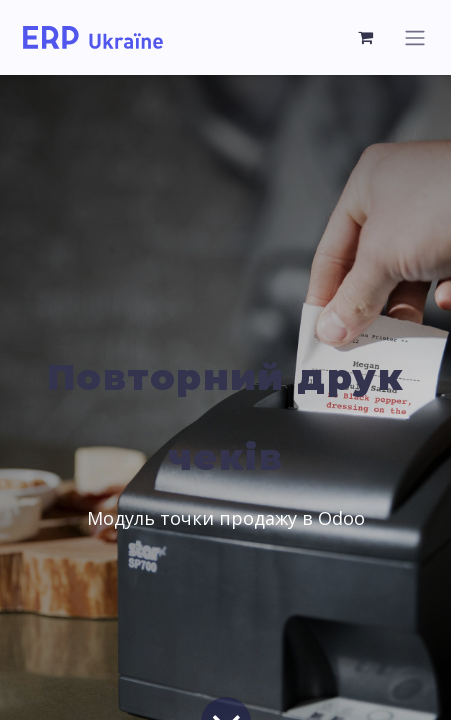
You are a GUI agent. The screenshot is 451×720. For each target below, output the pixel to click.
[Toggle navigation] (415, 37)
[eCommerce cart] (366, 37)
